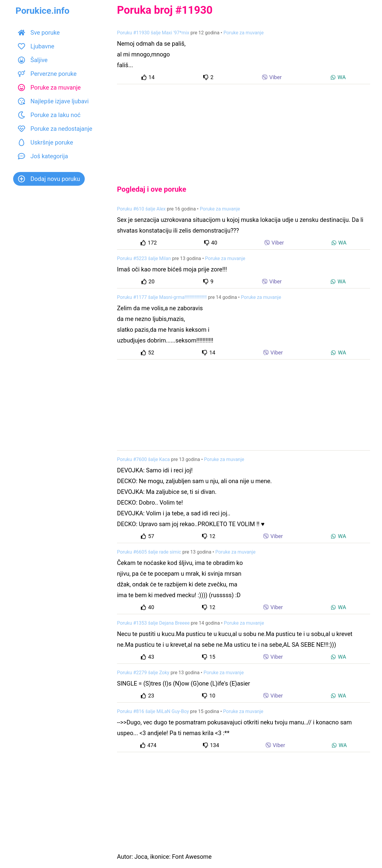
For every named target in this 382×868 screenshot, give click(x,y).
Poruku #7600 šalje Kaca (143, 459)
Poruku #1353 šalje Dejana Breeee (153, 623)
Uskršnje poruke (46, 142)
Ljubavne (36, 46)
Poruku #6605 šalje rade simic (149, 552)
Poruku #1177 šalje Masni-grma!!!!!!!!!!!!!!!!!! (162, 297)
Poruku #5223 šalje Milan (144, 258)
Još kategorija (43, 156)
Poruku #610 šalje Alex (141, 209)
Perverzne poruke (47, 74)
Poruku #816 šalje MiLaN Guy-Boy (153, 711)
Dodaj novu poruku (49, 179)
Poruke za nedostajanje (55, 129)
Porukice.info (43, 11)
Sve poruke (39, 33)
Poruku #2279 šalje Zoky (143, 673)
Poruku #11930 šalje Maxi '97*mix (153, 33)
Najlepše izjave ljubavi (53, 101)
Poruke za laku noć (49, 115)
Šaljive (33, 60)
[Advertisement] (244, 130)
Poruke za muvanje (49, 87)
